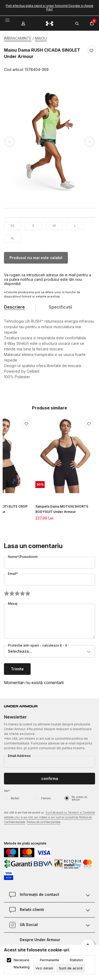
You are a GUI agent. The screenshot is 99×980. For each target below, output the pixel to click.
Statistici (76, 960)
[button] (91, 60)
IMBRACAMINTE (18, 38)
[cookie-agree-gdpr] (71, 968)
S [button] (33, 226)
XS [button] (12, 226)
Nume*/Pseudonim (23, 557)
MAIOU (41, 38)
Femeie (46, 798)
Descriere (14, 307)
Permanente (49, 960)
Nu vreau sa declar (79, 798)
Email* (13, 574)
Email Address (19, 756)
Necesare (22, 960)
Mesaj (13, 604)
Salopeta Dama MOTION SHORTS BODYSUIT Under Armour (62, 509)
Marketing (22, 967)
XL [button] (13, 238)
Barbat (15, 798)
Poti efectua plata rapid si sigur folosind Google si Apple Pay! (50, 7)
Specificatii (60, 307)
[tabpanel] (49, 142)
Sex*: (7, 791)
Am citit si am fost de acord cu (49, 818)
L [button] (75, 226)
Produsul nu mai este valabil (36, 258)
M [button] (54, 226)
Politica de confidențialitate (44, 822)
